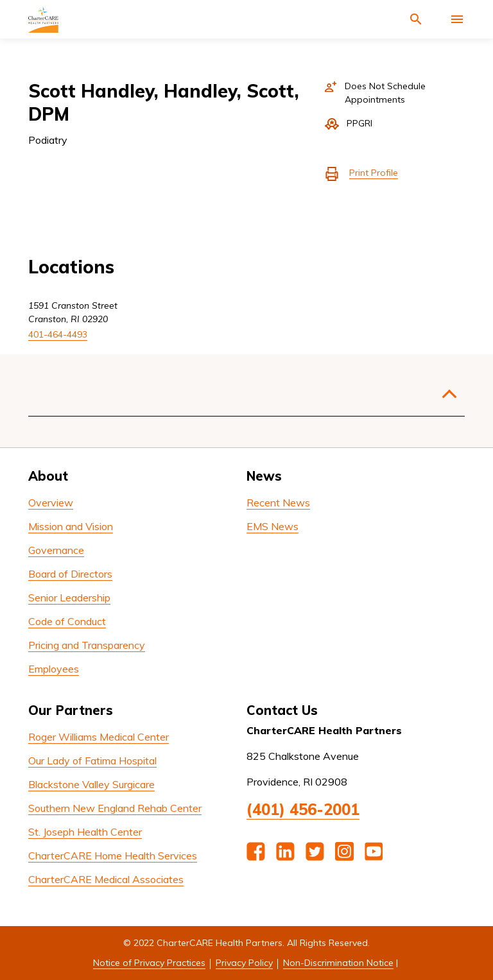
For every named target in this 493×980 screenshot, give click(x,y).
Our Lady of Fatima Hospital (92, 761)
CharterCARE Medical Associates (106, 879)
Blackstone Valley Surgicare (91, 784)
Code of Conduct (67, 621)
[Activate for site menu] (457, 19)
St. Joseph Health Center (85, 832)
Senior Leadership (69, 597)
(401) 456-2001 (303, 809)
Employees (54, 669)
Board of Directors (70, 574)
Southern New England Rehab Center (115, 808)
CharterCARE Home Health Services (113, 855)
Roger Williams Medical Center (99, 737)
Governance (56, 550)
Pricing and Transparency (87, 645)
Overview (51, 503)
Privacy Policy (244, 963)
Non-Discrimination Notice (338, 963)
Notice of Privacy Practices (149, 963)
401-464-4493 (58, 334)
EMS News (272, 526)
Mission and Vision (71, 526)
